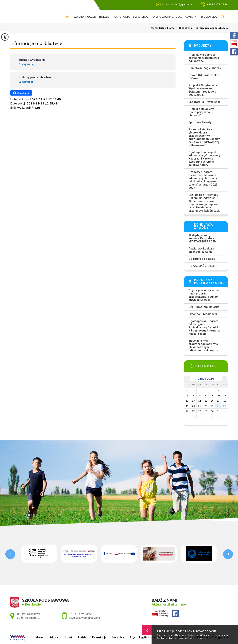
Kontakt (191, 17)
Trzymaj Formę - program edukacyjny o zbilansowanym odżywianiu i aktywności (204, 346)
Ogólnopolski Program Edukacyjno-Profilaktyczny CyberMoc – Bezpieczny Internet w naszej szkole (205, 327)
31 (218, 411)
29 (206, 411)
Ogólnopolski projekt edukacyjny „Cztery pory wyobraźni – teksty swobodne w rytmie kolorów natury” (204, 159)
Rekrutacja (121, 17)
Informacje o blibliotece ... (210, 28)
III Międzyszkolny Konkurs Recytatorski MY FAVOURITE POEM (203, 238)
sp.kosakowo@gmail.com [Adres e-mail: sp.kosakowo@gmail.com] (85, 618)
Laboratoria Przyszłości (204, 102)
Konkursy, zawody (204, 226)
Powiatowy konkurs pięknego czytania (201, 250)
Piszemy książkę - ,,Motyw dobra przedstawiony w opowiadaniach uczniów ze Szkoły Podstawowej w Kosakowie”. (205, 137)
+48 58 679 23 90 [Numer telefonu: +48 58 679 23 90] (81, 614)
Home (67, 17)
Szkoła (79, 17)
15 (206, 401)
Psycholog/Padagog (166, 17)
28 (200, 411)
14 (200, 401)
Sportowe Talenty (200, 122)
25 (225, 406)
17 (218, 401)
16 (212, 401)
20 (193, 406)
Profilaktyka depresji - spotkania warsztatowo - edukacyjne (205, 58)
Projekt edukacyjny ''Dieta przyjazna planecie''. (201, 112)
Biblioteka (209, 17)
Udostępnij (21, 93)
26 (187, 411)
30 (212, 411)
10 (218, 396)
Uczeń (92, 17)
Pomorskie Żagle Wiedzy (205, 68)
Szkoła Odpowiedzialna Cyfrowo (204, 77)
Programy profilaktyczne (209, 281)
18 (225, 401)
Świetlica (140, 17)
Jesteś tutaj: (159, 28)
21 (200, 406)
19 (187, 406)
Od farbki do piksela (202, 259)
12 (187, 401)
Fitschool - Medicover (203, 314)
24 (218, 406)
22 (206, 406)
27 (193, 411)
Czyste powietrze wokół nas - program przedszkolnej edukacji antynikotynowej (204, 295)
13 (193, 401)
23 (212, 406)
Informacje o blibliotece (36, 43)
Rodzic (104, 17)
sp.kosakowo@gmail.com (175, 4)
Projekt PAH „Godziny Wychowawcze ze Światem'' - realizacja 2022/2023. (203, 90)
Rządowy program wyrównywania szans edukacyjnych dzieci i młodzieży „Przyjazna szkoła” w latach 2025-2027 (204, 180)
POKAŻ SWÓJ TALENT (203, 266)
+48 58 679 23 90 (214, 4)
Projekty (203, 46)
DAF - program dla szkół (204, 307)
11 (225, 396)
